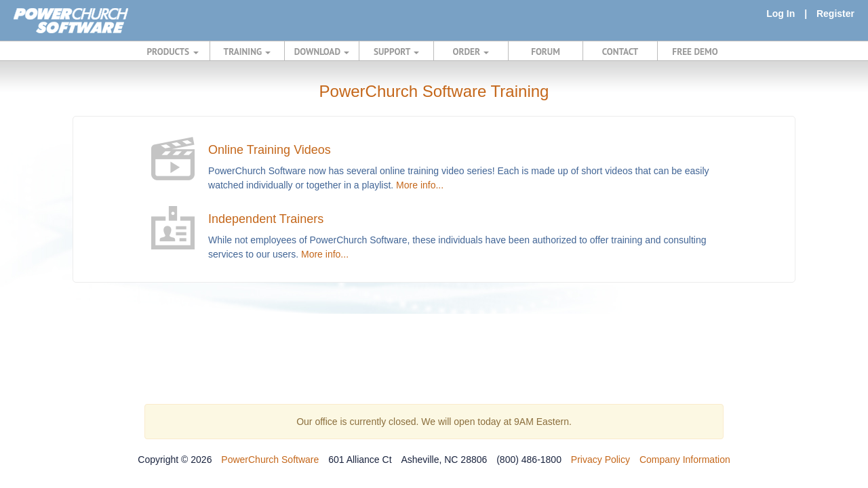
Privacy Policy (600, 460)
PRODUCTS (173, 52)
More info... (420, 185)
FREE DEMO (695, 52)
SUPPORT (396, 52)
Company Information (685, 460)
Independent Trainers (266, 219)
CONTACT (620, 52)
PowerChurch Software (270, 460)
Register (835, 14)
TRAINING (248, 52)
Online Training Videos (270, 150)
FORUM (546, 52)
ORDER (471, 52)
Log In (781, 14)
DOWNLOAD (322, 52)
